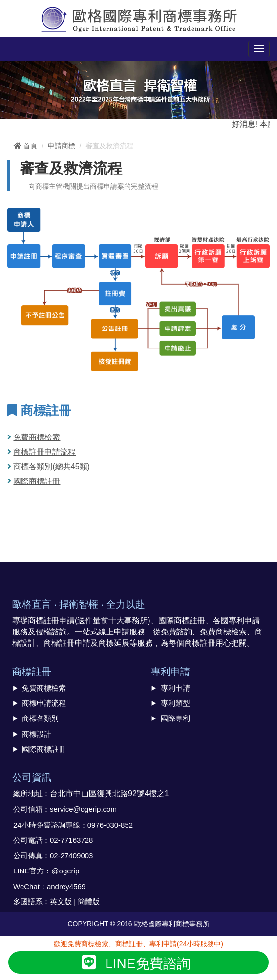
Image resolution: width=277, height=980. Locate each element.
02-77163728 (71, 840)
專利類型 (175, 703)
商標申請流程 (44, 703)
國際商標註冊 (37, 481)
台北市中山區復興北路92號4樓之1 (109, 794)
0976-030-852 (110, 825)
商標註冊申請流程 (44, 452)
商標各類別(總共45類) (51, 467)
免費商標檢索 (37, 437)
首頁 (25, 146)
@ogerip (65, 871)
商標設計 (37, 734)
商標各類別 (40, 718)
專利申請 (175, 688)
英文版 (61, 902)
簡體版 (89, 902)
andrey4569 (66, 886)
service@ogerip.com (83, 809)
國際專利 (175, 718)
